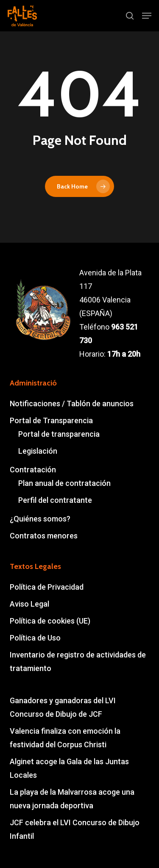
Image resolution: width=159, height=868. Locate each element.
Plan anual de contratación (64, 483)
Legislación (38, 451)
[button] (147, 16)
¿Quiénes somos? (40, 519)
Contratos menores (44, 536)
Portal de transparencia (59, 434)
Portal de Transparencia (51, 420)
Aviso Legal (29, 604)
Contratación (33, 470)
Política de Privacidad (47, 587)
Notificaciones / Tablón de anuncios (72, 403)
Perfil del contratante (55, 500)
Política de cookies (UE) (50, 621)
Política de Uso (35, 638)
